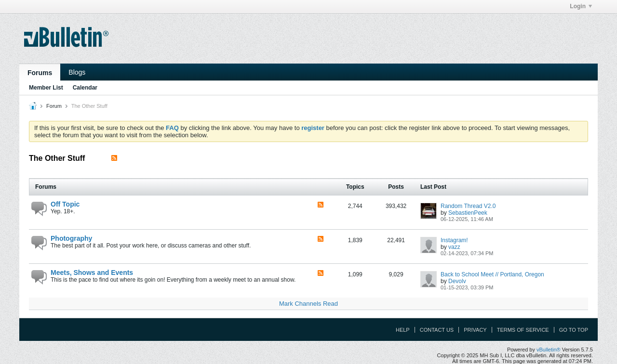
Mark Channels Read (308, 304)
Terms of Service (523, 330)
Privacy (475, 330)
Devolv (457, 281)
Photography (71, 238)
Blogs (77, 72)
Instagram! (454, 240)
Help (403, 330)
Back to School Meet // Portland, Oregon (492, 274)
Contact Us (437, 330)
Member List (46, 88)
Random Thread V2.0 (468, 206)
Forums (40, 73)
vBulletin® (549, 350)
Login (581, 6)
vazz (454, 247)
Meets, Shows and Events (92, 273)
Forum (54, 106)
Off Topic (65, 204)
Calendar (85, 88)
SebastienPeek (468, 213)
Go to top (574, 330)
